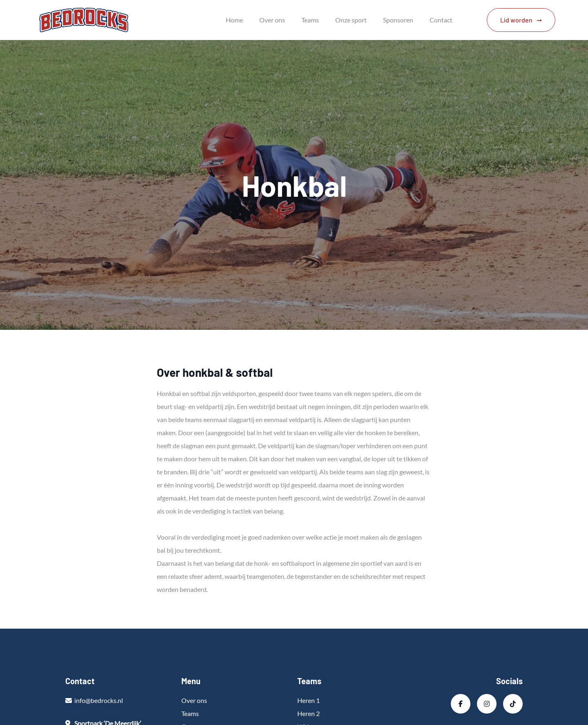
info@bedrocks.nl (99, 700)
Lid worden (516, 20)
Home (234, 20)
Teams (310, 20)
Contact (441, 20)
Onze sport (351, 20)
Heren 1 (308, 700)
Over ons (272, 20)
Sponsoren (398, 20)
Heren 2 (308, 713)
